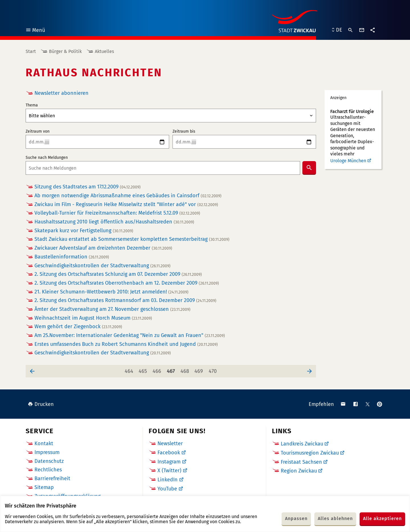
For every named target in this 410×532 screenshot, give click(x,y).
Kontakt (44, 443)
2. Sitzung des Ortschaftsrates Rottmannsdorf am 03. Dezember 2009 (125, 300)
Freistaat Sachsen (301, 462)
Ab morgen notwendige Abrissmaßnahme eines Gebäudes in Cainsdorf (128, 196)
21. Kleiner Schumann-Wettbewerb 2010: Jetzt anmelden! (111, 292)
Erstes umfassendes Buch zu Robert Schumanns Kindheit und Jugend (126, 344)
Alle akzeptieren (382, 518)
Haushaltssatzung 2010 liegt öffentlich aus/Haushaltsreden (114, 222)
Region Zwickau (299, 471)
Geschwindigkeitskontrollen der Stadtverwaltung (102, 266)
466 (158, 370)
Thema (32, 105)
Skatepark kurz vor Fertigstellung (84, 231)
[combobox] (163, 168)
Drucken (41, 404)
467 (172, 370)
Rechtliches (48, 470)
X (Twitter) (169, 471)
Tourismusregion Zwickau (310, 453)
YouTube (167, 489)
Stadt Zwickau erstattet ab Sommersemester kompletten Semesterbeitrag (132, 239)
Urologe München (348, 161)
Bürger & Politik (65, 51)
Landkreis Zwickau (302, 444)
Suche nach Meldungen (47, 158)
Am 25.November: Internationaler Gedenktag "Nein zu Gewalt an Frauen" (130, 335)
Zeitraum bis (184, 132)
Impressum (47, 452)
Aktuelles (104, 51)
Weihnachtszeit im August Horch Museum (93, 318)
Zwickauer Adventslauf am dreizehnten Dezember (103, 248)
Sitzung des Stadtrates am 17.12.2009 (88, 187)
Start (31, 51)
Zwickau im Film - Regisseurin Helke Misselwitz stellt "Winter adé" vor (126, 205)
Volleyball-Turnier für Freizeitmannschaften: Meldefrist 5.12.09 (117, 213)
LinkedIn (168, 480)
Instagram (169, 462)
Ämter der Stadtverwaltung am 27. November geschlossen (112, 309)
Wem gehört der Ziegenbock (78, 327)
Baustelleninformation (72, 257)
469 (200, 370)
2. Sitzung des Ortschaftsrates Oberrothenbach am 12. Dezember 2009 (127, 283)
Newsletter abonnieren (61, 93)
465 (144, 370)
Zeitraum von (38, 132)
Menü (35, 31)
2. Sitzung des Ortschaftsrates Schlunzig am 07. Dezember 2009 (118, 274)
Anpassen (296, 518)
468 (186, 370)
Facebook (169, 453)
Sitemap (44, 487)
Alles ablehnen (335, 518)
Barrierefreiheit (52, 478)
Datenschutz (49, 461)
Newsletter (170, 443)
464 (130, 370)
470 (214, 370)
